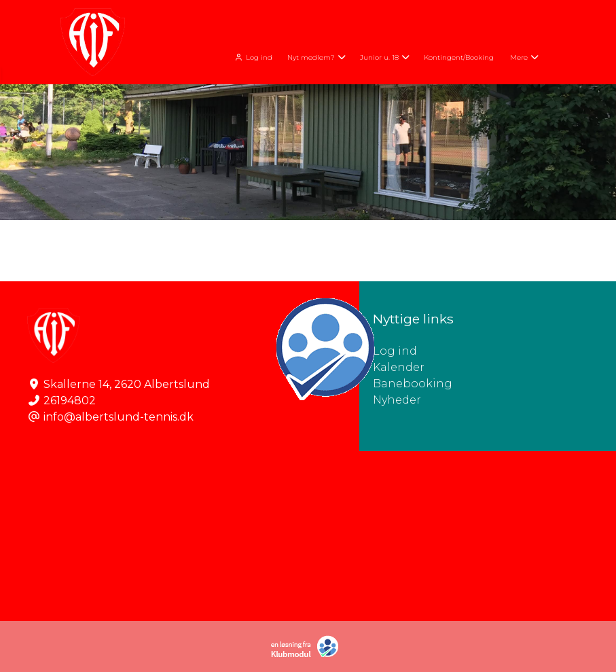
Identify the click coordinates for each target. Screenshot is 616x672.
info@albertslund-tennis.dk (119, 417)
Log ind (252, 57)
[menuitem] (254, 56)
